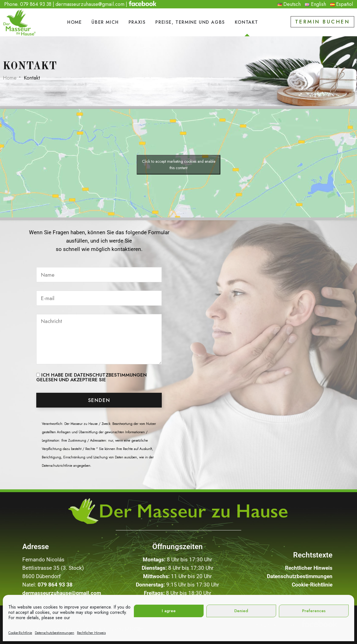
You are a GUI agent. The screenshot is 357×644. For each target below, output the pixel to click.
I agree (169, 611)
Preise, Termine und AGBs (190, 22)
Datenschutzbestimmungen (55, 633)
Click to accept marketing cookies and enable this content (179, 165)
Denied (241, 611)
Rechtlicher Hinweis (91, 633)
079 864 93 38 (36, 4)
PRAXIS (137, 22)
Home (74, 22)
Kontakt (247, 22)
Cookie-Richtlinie (20, 633)
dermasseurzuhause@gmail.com (90, 4)
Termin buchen (323, 22)
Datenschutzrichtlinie (57, 466)
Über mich (105, 22)
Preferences (314, 611)
